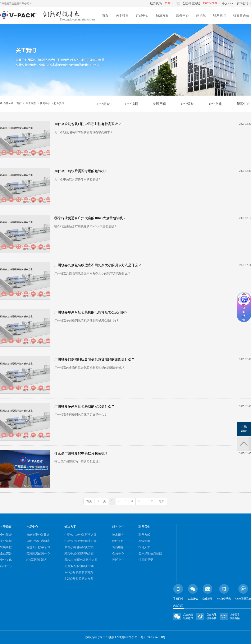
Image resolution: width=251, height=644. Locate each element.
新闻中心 (45, 103)
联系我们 (219, 15)
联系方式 (144, 535)
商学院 (201, 15)
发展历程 (6, 547)
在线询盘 (144, 541)
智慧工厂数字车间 (38, 547)
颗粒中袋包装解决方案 (79, 554)
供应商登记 (146, 560)
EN (232, 3)
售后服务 (118, 547)
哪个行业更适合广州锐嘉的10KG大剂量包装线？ (90, 218)
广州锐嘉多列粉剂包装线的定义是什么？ (85, 406)
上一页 (102, 501)
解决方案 (162, 15)
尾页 (162, 501)
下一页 (149, 501)
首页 (105, 15)
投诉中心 (118, 560)
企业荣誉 (6, 554)
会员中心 (118, 554)
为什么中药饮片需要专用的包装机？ (81, 171)
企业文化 (6, 560)
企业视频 (6, 541)
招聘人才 (144, 547)
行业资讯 (59, 103)
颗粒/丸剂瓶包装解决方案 (81, 560)
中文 (225, 3)
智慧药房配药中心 (38, 554)
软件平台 (118, 541)
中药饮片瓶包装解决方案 (81, 541)
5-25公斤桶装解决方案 (79, 572)
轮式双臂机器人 (37, 560)
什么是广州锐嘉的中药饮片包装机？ (81, 453)
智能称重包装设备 (38, 535)
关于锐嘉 (122, 15)
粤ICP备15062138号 (153, 637)
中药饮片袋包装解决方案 (81, 535)
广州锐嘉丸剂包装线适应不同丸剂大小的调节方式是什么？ (98, 265)
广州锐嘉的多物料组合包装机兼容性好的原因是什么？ (95, 359)
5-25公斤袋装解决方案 (79, 579)
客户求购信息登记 (150, 554)
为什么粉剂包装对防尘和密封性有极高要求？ (88, 124)
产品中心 (142, 15)
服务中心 (182, 15)
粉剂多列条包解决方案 (79, 566)
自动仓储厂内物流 (38, 541)
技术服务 (118, 535)
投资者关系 (241, 15)
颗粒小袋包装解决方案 (79, 547)
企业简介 (6, 535)
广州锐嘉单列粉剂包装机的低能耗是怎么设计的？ (91, 312)
